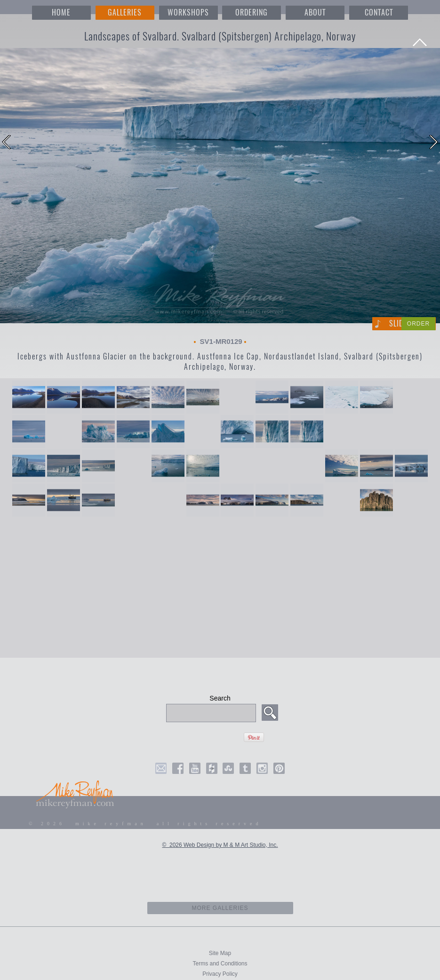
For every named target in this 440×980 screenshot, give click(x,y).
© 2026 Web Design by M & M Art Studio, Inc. (220, 845)
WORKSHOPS (188, 12)
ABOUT (315, 12)
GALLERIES (125, 12)
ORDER (418, 324)
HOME (61, 12)
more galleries (220, 908)
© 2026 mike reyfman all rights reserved (145, 824)
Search (220, 698)
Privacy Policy (220, 974)
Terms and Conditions (220, 964)
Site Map (220, 953)
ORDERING (252, 12)
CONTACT (379, 12)
